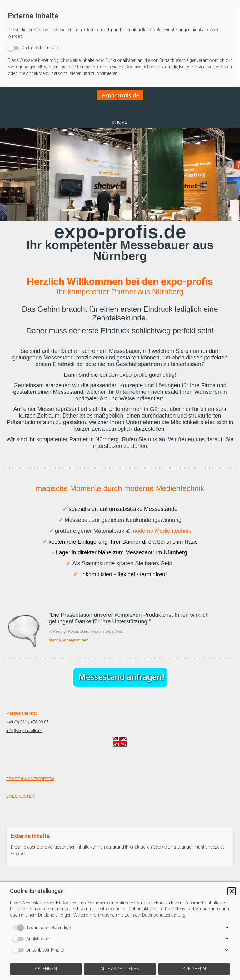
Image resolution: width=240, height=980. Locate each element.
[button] (232, 891)
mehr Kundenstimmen (69, 640)
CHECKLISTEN (20, 796)
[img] (120, 102)
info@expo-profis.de (25, 731)
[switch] (33, 48)
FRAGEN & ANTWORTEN (30, 779)
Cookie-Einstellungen (170, 30)
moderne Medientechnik (161, 531)
